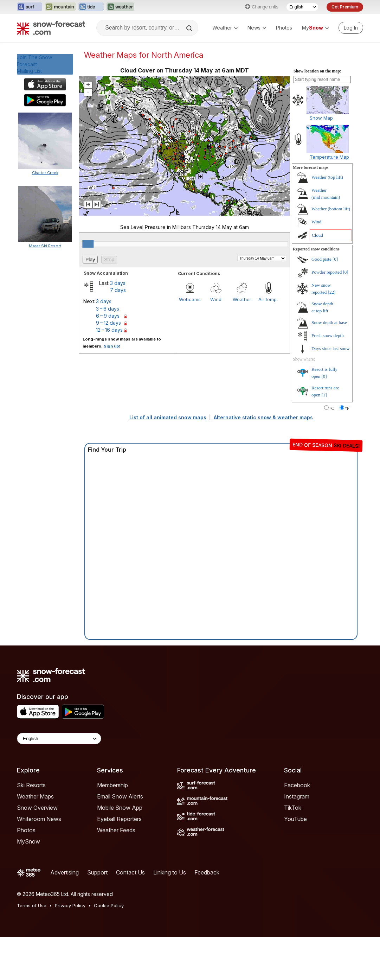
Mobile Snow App (120, 808)
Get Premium (345, 7)
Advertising (65, 872)
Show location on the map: (317, 71)
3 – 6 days (108, 309)
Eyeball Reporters (119, 819)
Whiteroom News (39, 819)
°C (332, 408)
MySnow (28, 841)
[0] (335, 259)
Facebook (297, 785)
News (257, 28)
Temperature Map (329, 157)
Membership (112, 785)
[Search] (190, 28)
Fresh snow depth (328, 335)
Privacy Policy (70, 905)
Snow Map (321, 118)
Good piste (321, 259)
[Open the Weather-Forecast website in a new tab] (120, 7)
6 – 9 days (108, 316)
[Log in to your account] (351, 28)
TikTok (293, 808)
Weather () (327, 177)
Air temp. (268, 299)
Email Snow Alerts (120, 796)
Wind (216, 299)
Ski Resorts (31, 785)
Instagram (297, 796)
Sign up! (112, 346)
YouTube (295, 819)
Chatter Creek (45, 173)
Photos (284, 28)
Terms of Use (32, 905)
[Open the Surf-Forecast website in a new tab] (30, 7)
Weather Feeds (116, 830)
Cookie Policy (109, 905)
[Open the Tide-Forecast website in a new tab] (91, 7)
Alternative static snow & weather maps (263, 417)
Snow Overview (37, 808)
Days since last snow (331, 348)
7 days (118, 290)
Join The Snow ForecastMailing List (34, 64)
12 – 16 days (109, 330)
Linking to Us (170, 872)
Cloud (317, 235)
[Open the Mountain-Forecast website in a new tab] (60, 7)
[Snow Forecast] (51, 28)
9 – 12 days (108, 323)
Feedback (207, 872)
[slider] (88, 244)
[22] (332, 292)
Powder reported (327, 272)
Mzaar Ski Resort (45, 246)
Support (97, 872)
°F (347, 408)
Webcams (190, 299)
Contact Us (130, 872)
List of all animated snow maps (168, 417)
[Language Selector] (302, 7)
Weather (225, 28)
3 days (118, 283)
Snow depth (329, 322)
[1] (324, 395)
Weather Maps (35, 796)
